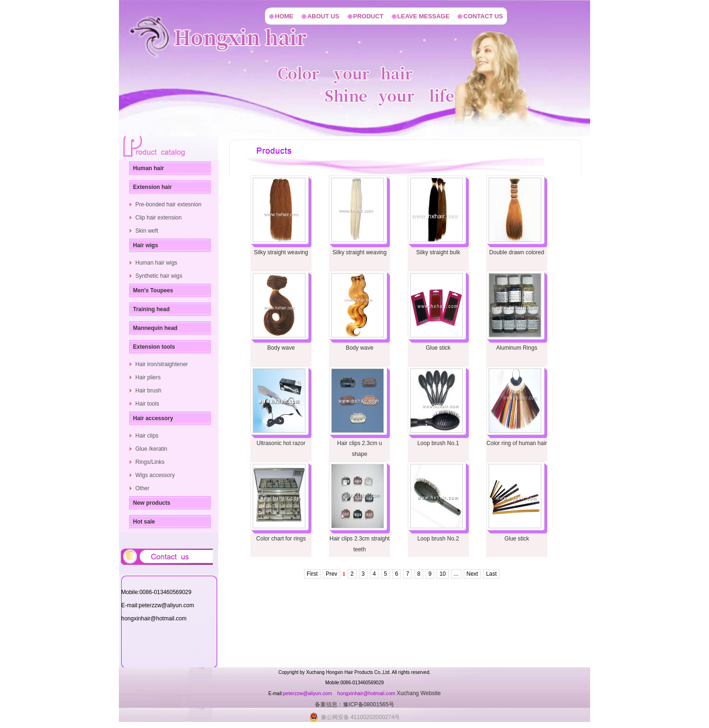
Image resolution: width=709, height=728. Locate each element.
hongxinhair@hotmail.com (367, 693)
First (312, 574)
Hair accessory (153, 418)
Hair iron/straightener (162, 364)
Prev (331, 574)
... (456, 574)
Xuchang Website (419, 693)
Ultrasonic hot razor (281, 443)
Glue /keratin (151, 449)
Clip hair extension (159, 218)
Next (472, 574)
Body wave (281, 348)
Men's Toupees (153, 290)
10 (442, 574)
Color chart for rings (281, 539)
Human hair (148, 168)
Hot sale (144, 522)
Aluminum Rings (517, 348)
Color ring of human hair (517, 443)
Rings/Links (150, 462)
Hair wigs (145, 245)
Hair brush (148, 391)
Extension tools (154, 347)
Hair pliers (148, 377)
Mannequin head (155, 328)
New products (152, 503)
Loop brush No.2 (438, 539)
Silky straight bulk (438, 252)
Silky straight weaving (281, 252)
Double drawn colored (517, 252)
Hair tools (147, 404)
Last (491, 574)
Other (142, 488)
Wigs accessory (155, 475)
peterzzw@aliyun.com (308, 693)
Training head (151, 309)
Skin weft (147, 231)
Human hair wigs (156, 263)
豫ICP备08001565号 (369, 705)
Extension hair (152, 187)
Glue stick (438, 348)
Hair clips (147, 436)
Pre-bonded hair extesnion (168, 204)
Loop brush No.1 (438, 443)
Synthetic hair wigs (159, 276)
